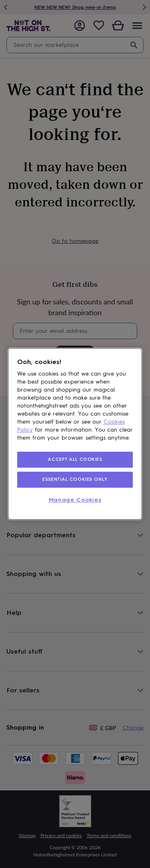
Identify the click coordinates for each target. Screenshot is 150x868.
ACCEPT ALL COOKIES (75, 459)
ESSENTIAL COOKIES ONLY (75, 479)
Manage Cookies (75, 500)
